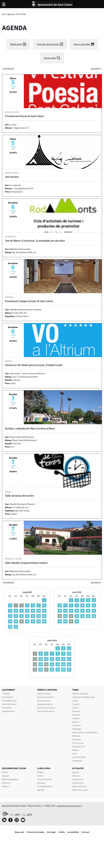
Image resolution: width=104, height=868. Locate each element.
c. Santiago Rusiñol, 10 (23, 188)
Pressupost (7, 708)
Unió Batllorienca (45, 786)
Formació (77, 725)
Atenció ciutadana (80, 694)
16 (10, 616)
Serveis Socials (79, 757)
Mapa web (19, 832)
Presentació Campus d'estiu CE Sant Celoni (29, 301)
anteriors (8, 69)
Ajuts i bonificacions (46, 711)
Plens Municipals (9, 701)
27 (33, 621)
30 (10, 627)
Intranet (85, 832)
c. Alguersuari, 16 (20, 128)
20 (33, 616)
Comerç (76, 704)
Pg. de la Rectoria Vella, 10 (24, 252)
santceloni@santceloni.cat (69, 806)
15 (44, 611)
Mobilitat (76, 736)
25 (88, 616)
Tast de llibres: (35, 241)
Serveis (40, 776)
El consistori (7, 697)
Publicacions (78, 783)
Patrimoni (6, 783)
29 (44, 621)
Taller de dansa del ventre (19, 496)
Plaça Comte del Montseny (24, 440)
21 (39, 616)
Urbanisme (77, 761)
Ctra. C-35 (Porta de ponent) (25, 377)
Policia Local (78, 743)
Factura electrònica (46, 697)
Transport (41, 783)
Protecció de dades (36, 832)
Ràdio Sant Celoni (80, 790)
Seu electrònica (44, 701)
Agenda (11, 14)
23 (10, 621)
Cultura (75, 708)
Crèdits (62, 832)
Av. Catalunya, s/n (20, 507)
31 (16, 627)
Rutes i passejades (10, 779)
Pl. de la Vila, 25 (19, 313)
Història (5, 786)
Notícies (76, 776)
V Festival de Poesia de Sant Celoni (24, 116)
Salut (75, 754)
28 (39, 621)
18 (22, 616)
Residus (76, 750)
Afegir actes (16, 44)
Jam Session (12, 177)
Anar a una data (82, 44)
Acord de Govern (9, 704)
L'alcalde (6, 694)
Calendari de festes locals (83, 697)
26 (27, 621)
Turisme (5, 776)
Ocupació (77, 739)
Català (75, 701)
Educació (76, 711)
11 (22, 611)
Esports (76, 722)
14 (39, 611)
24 (16, 621)
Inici (4, 14)
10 (16, 611)
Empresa (76, 715)
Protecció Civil (79, 746)
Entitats (76, 718)
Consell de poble (45, 779)
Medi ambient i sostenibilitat (85, 732)
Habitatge (77, 729)
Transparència (8, 711)
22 (44, 616)
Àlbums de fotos (79, 786)
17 (16, 616)
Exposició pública (45, 704)
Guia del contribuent (46, 708)
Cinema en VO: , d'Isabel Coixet (34, 365)
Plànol (5, 772)
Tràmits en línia (44, 694)
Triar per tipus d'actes (48, 44)
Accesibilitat (73, 832)
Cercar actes (50, 58)
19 (27, 616)
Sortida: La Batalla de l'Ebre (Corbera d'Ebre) (30, 429)
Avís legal (51, 832)
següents (96, 69)
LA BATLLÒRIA (44, 768)
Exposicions (78, 779)
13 (33, 611)
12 (27, 611)
